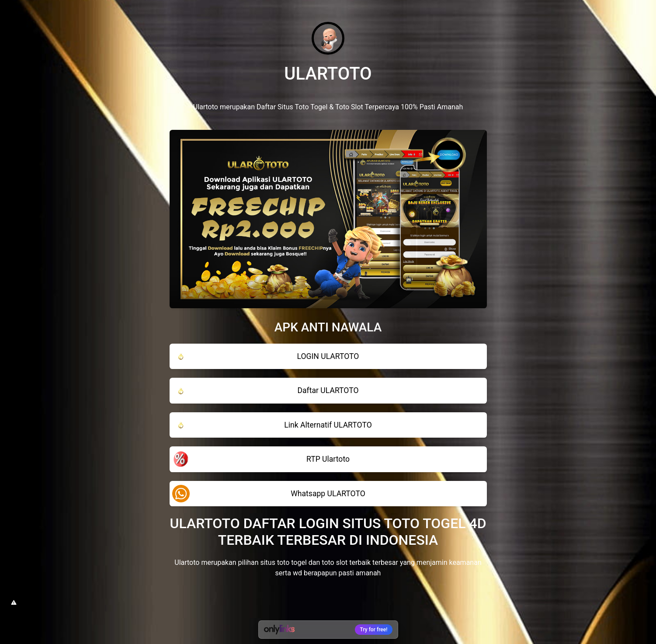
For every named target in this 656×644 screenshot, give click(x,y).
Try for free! (374, 630)
